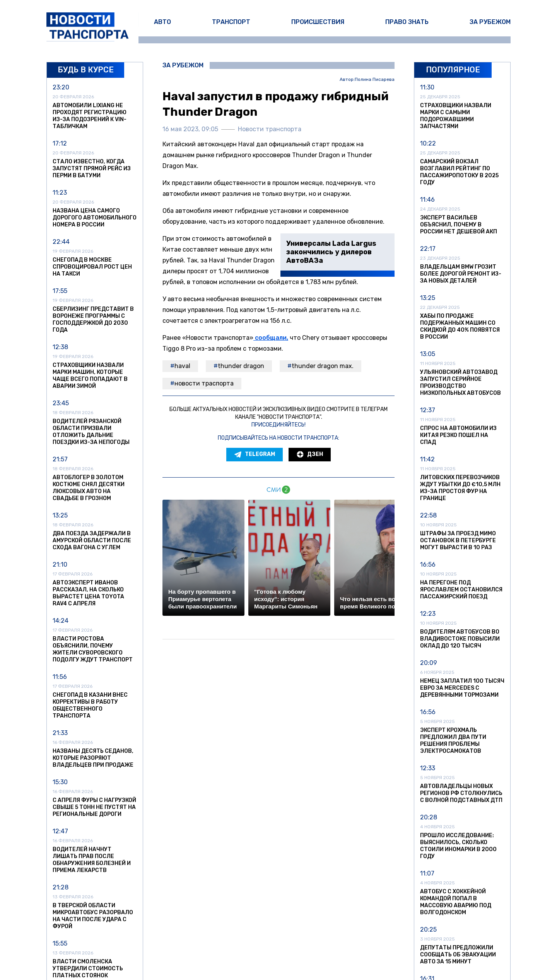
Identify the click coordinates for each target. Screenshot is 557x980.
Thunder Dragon (241, 366)
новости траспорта (204, 383)
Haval (182, 366)
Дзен (310, 454)
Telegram (255, 454)
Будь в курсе (86, 70)
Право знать (407, 22)
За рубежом (490, 22)
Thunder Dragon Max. (323, 366)
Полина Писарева (375, 80)
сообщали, (271, 338)
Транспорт (231, 22)
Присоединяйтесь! (278, 425)
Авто (162, 22)
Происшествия (318, 22)
